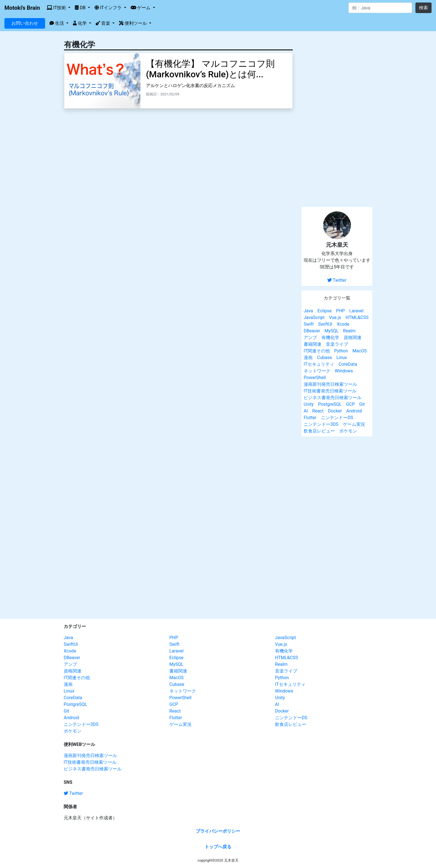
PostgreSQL (330, 404)
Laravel (356, 311)
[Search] (380, 8)
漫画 (308, 358)
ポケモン (348, 431)
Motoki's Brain (22, 8)
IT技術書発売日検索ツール (330, 391)
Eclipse (325, 311)
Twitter (337, 280)
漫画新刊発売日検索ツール (330, 384)
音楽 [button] (103, 23)
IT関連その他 (317, 351)
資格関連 (353, 337)
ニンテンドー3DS (321, 424)
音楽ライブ (337, 344)
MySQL (332, 331)
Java (308, 311)
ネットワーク (317, 371)
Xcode (343, 324)
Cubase (324, 358)
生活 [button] (57, 23)
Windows (344, 371)
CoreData (348, 364)
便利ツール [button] (133, 23)
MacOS (360, 351)
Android (354, 411)
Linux (342, 358)
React (318, 411)
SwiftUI (325, 324)
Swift (309, 324)
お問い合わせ (25, 23)
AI (306, 411)
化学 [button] (80, 23)
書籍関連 (313, 344)
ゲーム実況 (354, 424)
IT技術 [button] (57, 8)
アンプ (310, 337)
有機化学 (330, 337)
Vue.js (335, 317)
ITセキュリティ (319, 364)
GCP (350, 404)
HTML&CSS (357, 317)
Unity (309, 404)
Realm (349, 331)
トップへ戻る (218, 847)
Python (341, 351)
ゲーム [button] (141, 8)
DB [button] (81, 8)
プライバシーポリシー (218, 831)
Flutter (310, 418)
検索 (423, 8)
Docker (335, 411)
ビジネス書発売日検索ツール (333, 398)
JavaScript (314, 317)
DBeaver (312, 331)
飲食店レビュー (319, 431)
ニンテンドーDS (337, 418)
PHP (341, 311)
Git (362, 404)
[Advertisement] (337, 119)
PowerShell (315, 378)
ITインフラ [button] (109, 8)
